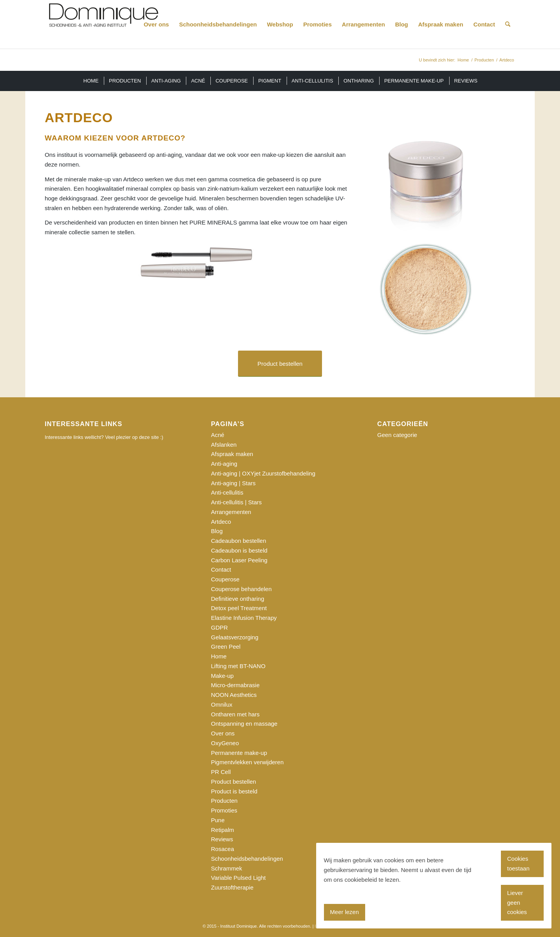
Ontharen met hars (235, 714)
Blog (217, 531)
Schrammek (227, 868)
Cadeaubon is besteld (239, 550)
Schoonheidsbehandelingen (247, 859)
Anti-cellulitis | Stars (237, 502)
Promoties (224, 810)
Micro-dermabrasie (235, 685)
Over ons (223, 733)
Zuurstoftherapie (232, 887)
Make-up (222, 676)
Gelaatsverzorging (235, 637)
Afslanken (224, 445)
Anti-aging (224, 464)
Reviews (222, 839)
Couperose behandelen (241, 589)
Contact (221, 569)
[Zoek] (508, 24)
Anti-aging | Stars (234, 483)
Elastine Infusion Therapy (244, 618)
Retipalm (223, 830)
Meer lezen (345, 912)
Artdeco (221, 522)
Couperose (225, 579)
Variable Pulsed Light (239, 878)
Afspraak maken (232, 454)
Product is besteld (234, 791)
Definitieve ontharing (238, 599)
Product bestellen (234, 782)
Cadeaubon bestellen (239, 541)
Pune (218, 820)
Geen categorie (397, 435)
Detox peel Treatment (239, 608)
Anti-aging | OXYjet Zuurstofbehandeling (263, 473)
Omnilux (222, 705)
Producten (224, 801)
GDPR (220, 627)
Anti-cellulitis (227, 492)
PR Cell (221, 772)
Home (219, 656)
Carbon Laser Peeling (239, 560)
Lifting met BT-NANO (238, 666)
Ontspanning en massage (244, 724)
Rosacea (223, 849)
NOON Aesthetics (234, 695)
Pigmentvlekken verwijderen (248, 762)
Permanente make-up (239, 753)
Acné (218, 435)
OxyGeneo (225, 743)
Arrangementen (231, 512)
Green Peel (226, 647)
